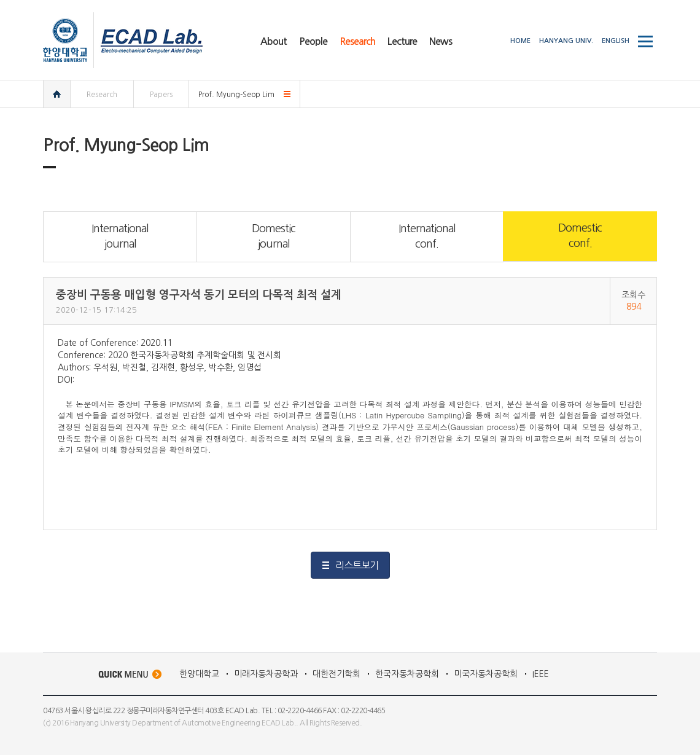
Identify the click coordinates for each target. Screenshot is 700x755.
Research (102, 95)
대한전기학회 (336, 674)
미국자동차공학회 (486, 674)
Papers (161, 95)
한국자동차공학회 (407, 674)
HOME (520, 41)
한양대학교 (199, 674)
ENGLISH (616, 41)
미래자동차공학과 (266, 674)
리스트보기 (357, 565)
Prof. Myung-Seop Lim (236, 95)
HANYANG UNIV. (566, 41)
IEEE (541, 674)
